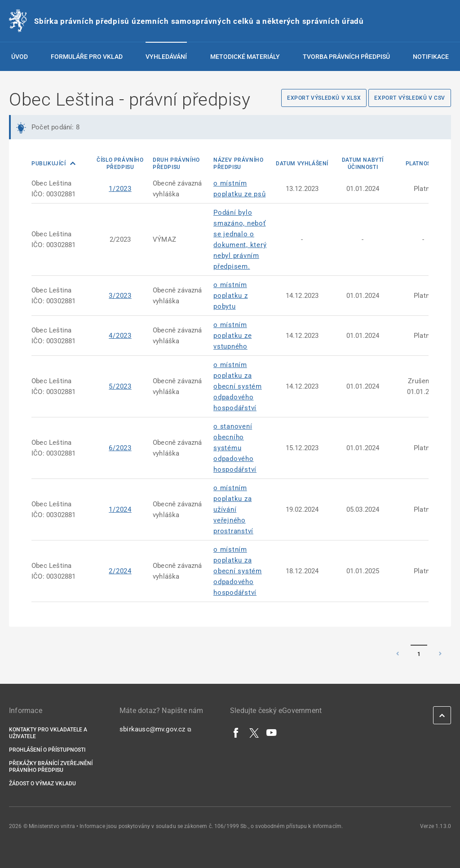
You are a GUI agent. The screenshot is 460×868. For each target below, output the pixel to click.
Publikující (49, 164)
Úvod (20, 57)
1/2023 (120, 189)
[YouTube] (272, 732)
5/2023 (120, 386)
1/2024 (120, 509)
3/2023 (120, 296)
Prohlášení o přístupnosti (47, 750)
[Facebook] (236, 732)
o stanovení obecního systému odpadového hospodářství (235, 448)
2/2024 (120, 571)
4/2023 (120, 336)
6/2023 (120, 448)
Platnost (420, 164)
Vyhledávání (166, 57)
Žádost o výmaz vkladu (42, 784)
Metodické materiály (245, 57)
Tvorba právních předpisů (346, 57)
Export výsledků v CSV (410, 98)
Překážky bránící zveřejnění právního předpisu (51, 767)
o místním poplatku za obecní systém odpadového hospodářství (238, 386)
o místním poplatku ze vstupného (232, 336)
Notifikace (431, 57)
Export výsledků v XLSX (324, 98)
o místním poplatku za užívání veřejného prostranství (233, 509)
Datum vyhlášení (302, 164)
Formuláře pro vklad (87, 57)
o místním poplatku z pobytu (231, 296)
